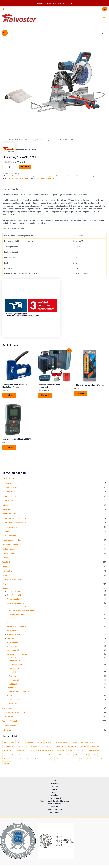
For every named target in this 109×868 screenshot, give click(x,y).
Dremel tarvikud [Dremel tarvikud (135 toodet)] (95, 747)
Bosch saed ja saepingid (42, 176)
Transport (54, 792)
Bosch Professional (47, 179)
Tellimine (54, 784)
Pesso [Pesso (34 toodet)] (69, 755)
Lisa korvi (25, 167)
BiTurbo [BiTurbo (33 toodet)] (49, 743)
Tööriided (6, 563)
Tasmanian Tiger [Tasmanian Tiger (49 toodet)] (48, 760)
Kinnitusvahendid (9, 726)
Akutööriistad (12, 647)
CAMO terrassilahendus (11, 541)
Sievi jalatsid (7, 572)
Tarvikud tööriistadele (11, 722)
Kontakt (54, 781)
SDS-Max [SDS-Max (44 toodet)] (19, 760)
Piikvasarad (13, 677)
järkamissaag (24, 179)
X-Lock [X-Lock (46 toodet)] (100, 760)
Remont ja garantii (55, 798)
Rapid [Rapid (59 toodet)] (93, 755)
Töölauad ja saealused (15, 615)
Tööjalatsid (7, 567)
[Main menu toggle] (104, 18)
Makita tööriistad (13, 635)
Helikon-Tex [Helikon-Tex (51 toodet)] (8, 751)
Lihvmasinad (14, 669)
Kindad (5, 558)
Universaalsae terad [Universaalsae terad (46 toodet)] (87, 760)
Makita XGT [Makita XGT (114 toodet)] (81, 751)
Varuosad (10, 623)
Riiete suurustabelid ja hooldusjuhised (54, 801)
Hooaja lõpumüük (9, 492)
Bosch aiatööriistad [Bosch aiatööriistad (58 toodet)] (87, 743)
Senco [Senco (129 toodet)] (29, 760)
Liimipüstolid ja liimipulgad (17, 655)
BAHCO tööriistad (9, 536)
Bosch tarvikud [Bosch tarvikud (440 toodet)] (33, 747)
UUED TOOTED (8, 479)
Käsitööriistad (8, 717)
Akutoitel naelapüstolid (15, 604)
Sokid (5, 576)
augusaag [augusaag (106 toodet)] (30, 743)
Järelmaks (55, 789)
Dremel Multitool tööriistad (17, 627)
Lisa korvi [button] (9, 396)
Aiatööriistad (7, 709)
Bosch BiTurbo (8, 501)
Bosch (38, 179)
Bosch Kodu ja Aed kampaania (14, 523)
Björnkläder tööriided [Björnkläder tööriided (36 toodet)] (62, 743)
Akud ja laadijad (13, 651)
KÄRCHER (10, 639)
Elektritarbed (11, 689)
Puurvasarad (14, 681)
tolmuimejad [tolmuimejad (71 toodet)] (61, 760)
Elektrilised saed (15, 661)
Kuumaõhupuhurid (14, 596)
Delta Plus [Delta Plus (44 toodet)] (60, 747)
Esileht (5, 140)
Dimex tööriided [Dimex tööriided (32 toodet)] (72, 747)
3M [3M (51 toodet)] (5, 743)
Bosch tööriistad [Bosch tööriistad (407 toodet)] (47, 747)
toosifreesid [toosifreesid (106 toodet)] (73, 760)
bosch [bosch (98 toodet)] (75, 743)
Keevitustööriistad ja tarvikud (18, 692)
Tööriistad (6, 589)
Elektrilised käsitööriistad (16, 658)
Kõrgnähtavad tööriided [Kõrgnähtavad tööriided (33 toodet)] (45, 751)
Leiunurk (6, 506)
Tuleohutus (7, 731)
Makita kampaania (10, 515)
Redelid (9, 696)
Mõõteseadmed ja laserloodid (14, 713)
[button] (3, 9)
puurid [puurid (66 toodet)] (85, 755)
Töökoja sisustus (9, 550)
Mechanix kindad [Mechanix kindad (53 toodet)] (94, 751)
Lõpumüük (6, 510)
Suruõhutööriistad (13, 700)
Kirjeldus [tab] (6, 189)
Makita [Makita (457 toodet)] (70, 751)
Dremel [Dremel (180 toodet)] (84, 747)
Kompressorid (12, 704)
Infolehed (54, 795)
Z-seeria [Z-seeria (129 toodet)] (7, 764)
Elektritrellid (13, 685)
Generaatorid (7, 484)
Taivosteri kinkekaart (54, 810)
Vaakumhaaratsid (13, 600)
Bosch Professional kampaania (14, 519)
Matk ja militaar (8, 554)
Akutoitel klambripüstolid (16, 607)
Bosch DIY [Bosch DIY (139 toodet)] (21, 747)
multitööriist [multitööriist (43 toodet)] (33, 755)
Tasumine (55, 787)
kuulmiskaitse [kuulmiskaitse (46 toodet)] (20, 751)
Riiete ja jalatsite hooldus (12, 580)
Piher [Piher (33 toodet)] (77, 755)
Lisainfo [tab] (15, 189)
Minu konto (54, 812)
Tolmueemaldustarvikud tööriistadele (21, 611)
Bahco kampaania (9, 497)
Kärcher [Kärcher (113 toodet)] (31, 751)
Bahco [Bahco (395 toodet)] (40, 743)
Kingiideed (6, 532)
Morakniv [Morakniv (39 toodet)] (21, 755)
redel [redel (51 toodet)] (101, 755)
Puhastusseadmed (10, 488)
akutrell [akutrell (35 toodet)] (21, 743)
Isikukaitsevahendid (10, 545)
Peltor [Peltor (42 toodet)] (61, 755)
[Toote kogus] (9, 167)
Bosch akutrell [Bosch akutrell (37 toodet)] (9, 747)
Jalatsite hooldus (54, 804)
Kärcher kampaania (10, 528)
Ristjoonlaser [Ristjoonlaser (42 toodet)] (8, 760)
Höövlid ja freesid (16, 665)
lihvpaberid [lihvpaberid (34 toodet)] (60, 751)
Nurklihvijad (13, 673)
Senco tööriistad (13, 643)
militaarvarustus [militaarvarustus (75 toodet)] (9, 755)
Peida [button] (70, 3)
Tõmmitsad (11, 619)
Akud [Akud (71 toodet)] (12, 743)
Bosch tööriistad (13, 631)
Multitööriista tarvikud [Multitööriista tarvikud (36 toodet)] (47, 755)
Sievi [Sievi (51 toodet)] (37, 760)
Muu (4, 585)
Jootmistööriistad (13, 592)
